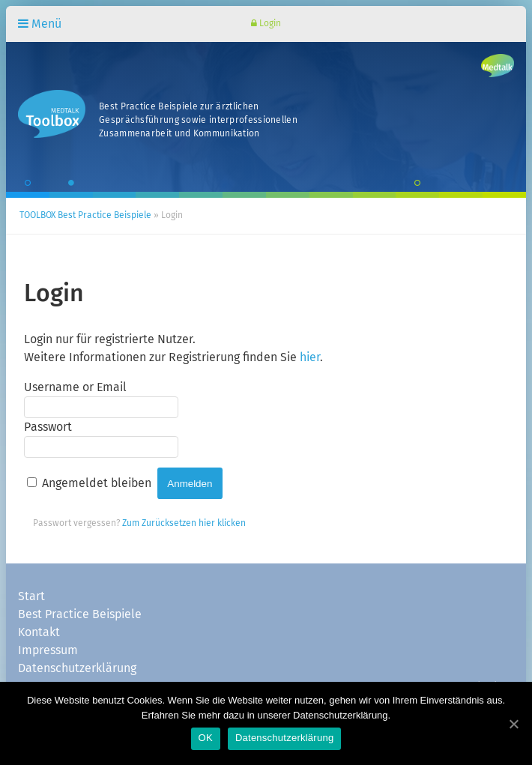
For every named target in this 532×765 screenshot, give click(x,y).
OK (206, 738)
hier (310, 357)
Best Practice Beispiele (80, 614)
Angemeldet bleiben (97, 483)
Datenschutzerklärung (77, 668)
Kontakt (39, 632)
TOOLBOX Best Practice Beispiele (85, 216)
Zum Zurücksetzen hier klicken (184, 524)
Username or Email (75, 387)
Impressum (48, 650)
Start (31, 596)
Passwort (48, 427)
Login (266, 24)
